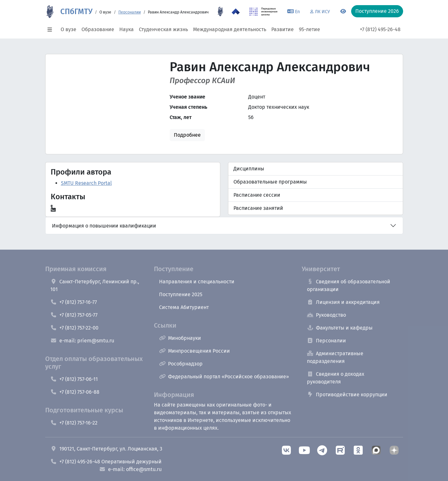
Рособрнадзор (181, 364)
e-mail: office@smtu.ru (130, 469)
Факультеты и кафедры (340, 328)
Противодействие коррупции (347, 395)
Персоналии (130, 12)
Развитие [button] (283, 29)
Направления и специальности (197, 282)
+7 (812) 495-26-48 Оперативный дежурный (106, 462)
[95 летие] (220, 12)
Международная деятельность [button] (230, 29)
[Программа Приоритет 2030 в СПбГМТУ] (236, 12)
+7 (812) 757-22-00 (74, 328)
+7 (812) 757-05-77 (74, 315)
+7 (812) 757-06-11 (74, 379)
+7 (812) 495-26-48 (380, 29)
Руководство (326, 315)
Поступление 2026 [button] (377, 11)
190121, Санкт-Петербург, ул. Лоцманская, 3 (106, 449)
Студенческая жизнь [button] (163, 29)
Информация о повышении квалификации (104, 226)
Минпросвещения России (194, 351)
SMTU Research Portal (86, 183)
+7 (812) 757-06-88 (75, 392)
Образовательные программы (270, 182)
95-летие (309, 29)
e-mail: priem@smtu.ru (82, 341)
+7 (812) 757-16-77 (74, 302)
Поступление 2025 (181, 294)
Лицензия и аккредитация (343, 302)
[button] (52, 30)
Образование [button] (98, 29)
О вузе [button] (68, 29)
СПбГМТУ (76, 12)
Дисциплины (249, 169)
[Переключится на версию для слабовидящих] (343, 12)
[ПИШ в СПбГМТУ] (263, 12)
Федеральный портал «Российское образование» (224, 377)
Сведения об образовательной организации (349, 285)
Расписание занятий (258, 208)
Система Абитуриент (184, 307)
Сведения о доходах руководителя (336, 378)
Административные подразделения (335, 357)
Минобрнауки (180, 338)
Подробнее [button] (187, 135)
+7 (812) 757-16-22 (74, 423)
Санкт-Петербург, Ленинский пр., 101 (95, 285)
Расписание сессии (257, 195)
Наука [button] (127, 29)
